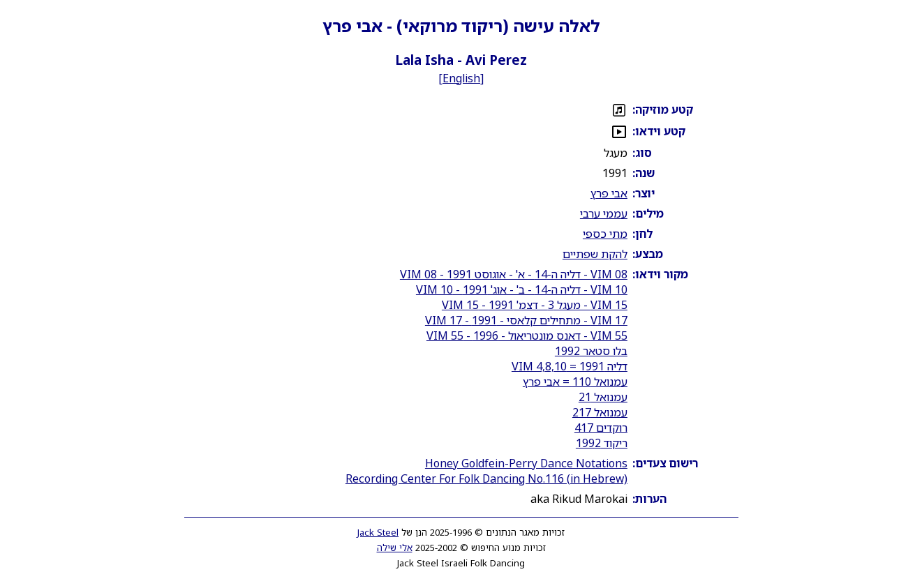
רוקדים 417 (601, 428)
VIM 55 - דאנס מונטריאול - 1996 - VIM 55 (527, 336)
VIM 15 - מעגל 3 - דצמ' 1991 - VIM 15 (535, 305)
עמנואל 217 (600, 412)
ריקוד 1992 (602, 443)
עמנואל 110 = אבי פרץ (575, 382)
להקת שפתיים (595, 254)
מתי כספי (605, 234)
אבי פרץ (609, 193)
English (461, 78)
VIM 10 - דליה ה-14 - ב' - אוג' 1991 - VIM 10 (522, 289)
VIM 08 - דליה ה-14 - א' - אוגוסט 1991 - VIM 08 (514, 274)
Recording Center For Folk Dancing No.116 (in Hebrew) (486, 478)
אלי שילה (395, 548)
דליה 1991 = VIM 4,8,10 (570, 366)
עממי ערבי (604, 213)
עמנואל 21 (603, 397)
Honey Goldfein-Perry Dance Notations (526, 463)
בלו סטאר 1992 (591, 351)
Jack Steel (378, 532)
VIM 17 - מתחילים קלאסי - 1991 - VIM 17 (526, 320)
